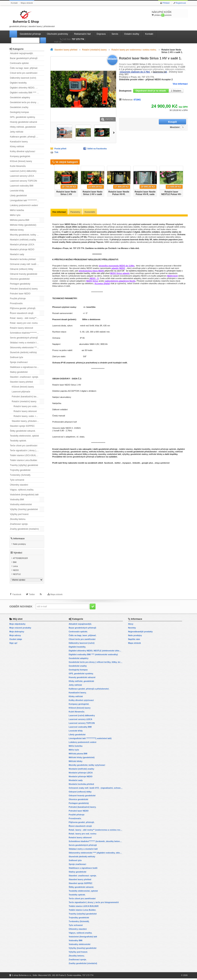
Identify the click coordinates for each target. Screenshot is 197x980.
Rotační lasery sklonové (22, 328)
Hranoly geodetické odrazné (24, 122)
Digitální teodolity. (19, 83)
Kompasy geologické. (20, 156)
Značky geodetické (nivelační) (24, 529)
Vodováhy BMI (17, 500)
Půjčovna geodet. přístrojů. (23, 308)
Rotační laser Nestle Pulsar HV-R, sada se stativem (145, 194)
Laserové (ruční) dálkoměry (23, 171)
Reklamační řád (82, 34)
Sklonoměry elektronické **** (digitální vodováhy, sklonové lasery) (27, 348)
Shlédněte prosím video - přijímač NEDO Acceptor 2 (146, 80)
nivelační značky (166, 452)
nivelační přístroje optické (164, 449)
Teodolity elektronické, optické (24, 436)
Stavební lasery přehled (21, 382)
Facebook (17, 598)
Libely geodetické (18, 196)
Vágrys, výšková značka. (22, 490)
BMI (15, 564)
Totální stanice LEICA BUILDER (25, 455)
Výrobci (18, 555)
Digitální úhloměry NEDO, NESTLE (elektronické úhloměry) (27, 88)
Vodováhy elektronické (21, 504)
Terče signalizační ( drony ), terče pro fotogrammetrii (27, 451)
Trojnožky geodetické (20, 470)
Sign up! (13, 645)
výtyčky (126, 455)
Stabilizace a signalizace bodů (25, 367)
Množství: (152, 122)
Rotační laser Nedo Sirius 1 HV (66, 193)
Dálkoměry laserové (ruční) (23, 78)
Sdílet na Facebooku (97, 149)
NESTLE (17, 576)
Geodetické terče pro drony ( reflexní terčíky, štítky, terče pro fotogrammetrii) (27, 102)
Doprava (101, 34)
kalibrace (101, 457)
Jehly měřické (17, 132)
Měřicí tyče (15, 215)
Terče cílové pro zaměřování (24, 446)
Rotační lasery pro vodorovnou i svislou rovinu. (29, 406)
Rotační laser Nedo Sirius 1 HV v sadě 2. (92, 194)
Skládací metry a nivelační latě (25, 343)
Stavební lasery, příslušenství (26, 421)
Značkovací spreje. (19, 524)
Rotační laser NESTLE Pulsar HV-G (171, 194)
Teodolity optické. (18, 441)
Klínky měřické (17, 147)
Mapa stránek (27, 3)
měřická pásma (66, 455)
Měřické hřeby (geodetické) (23, 225)
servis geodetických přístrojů (80, 457)
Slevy (131, 626)
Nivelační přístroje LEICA (22, 245)
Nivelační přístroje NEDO (22, 249)
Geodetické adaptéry (20, 98)
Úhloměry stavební (19, 485)
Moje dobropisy (17, 633)
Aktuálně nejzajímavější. (22, 53)
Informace (19, 538)
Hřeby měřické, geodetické (23, 127)
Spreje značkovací (19, 362)
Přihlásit (166, 3)
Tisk (56, 152)
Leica (15, 568)
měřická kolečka (96, 452)
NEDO (16, 572)
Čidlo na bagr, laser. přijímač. (24, 68)
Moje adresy (15, 637)
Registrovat (181, 3)
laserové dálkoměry (115, 452)
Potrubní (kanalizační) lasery (26, 397)
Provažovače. (17, 303)
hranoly (94, 455)
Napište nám (134, 641)
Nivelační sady (17, 254)
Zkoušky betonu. (18, 519)
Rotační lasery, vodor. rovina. (28, 416)
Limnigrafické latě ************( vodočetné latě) (27, 200)
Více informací (180, 84)
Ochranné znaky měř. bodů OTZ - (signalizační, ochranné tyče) (27, 264)
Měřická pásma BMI (20, 220)
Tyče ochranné (17, 480)
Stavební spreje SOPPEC (22, 426)
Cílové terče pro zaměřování (24, 73)
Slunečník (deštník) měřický (23, 352)
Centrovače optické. (20, 63)
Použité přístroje (18, 299)
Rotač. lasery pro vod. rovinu (24, 323)
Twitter (32, 598)
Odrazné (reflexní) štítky (22, 269)
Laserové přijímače (21, 392)
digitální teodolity (142, 449)
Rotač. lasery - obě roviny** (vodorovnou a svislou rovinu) (27, 318)
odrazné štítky (81, 455)
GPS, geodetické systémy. (23, 117)
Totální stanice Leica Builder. (24, 460)
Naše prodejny (19, 544)
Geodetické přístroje (30, 34)
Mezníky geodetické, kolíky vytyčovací (27, 235)
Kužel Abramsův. (18, 166)
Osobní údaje (16, 641)
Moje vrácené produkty (20, 629)
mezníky (102, 455)
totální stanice (126, 449)
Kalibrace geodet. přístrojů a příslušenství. (27, 137)
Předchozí (52, 180)
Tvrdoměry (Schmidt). (20, 475)
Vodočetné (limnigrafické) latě (24, 495)
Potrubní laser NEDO (20, 294)
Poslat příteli (60, 149)
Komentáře (91, 212)
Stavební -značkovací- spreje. (24, 377)
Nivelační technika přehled (23, 259)
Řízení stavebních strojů (22, 313)
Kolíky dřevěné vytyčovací (23, 151)
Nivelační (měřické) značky (23, 240)
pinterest (165, 463)
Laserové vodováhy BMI (22, 186)
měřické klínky (156, 455)
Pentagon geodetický (20, 284)
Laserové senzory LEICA (22, 176)
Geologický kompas (20, 112)
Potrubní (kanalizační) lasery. (24, 289)
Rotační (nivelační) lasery (24, 401)
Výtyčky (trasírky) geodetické (24, 509)
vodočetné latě (114, 455)
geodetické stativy (79, 452)
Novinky (132, 629)
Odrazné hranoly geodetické (24, 274)
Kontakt (14, 3)
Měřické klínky (17, 230)
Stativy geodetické (19, 372)
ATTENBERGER (20, 560)
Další (114, 132)
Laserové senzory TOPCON (24, 181)
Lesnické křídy (17, 191)
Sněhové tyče (17, 357)
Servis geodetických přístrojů (24, 338)
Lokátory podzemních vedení (24, 205)
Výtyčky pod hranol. (20, 514)
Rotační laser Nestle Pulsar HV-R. (119, 193)
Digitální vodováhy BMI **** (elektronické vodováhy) (27, 93)
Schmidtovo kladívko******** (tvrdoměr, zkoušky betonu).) (27, 333)
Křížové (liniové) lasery (21, 161)
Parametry (76, 212)
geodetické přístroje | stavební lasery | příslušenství (32, 18)
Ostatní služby (132, 34)
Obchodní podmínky (57, 34)
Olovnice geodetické (20, 279)
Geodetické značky (19, 107)
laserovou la (159, 72)
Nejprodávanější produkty (140, 633)
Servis (115, 34)
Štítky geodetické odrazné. (23, 431)
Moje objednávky (18, 626)
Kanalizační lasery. (19, 142)
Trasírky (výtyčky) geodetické (24, 465)
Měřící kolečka (17, 210)
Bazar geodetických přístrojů (24, 58)
